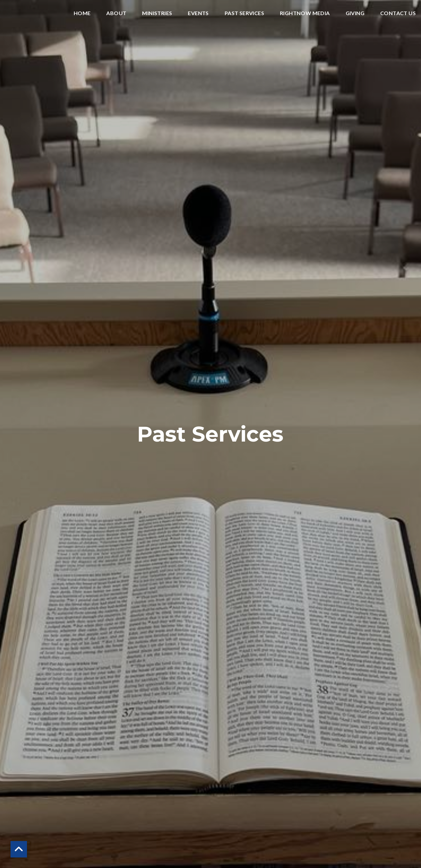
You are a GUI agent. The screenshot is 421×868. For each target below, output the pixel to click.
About (116, 13)
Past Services (244, 13)
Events (198, 13)
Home (82, 13)
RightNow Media (305, 13)
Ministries (157, 13)
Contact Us (398, 13)
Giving (355, 13)
